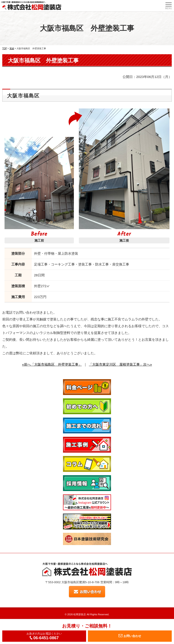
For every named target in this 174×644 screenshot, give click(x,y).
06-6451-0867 (44, 638)
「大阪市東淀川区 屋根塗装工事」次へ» (120, 364)
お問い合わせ (130, 636)
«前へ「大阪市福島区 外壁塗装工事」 (52, 364)
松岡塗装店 (80, 614)
